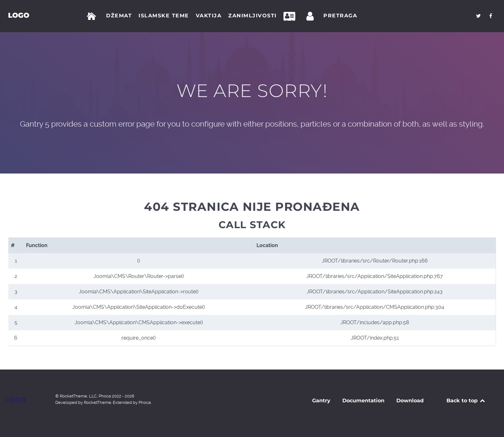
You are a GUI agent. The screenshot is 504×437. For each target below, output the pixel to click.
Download (410, 401)
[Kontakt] (291, 16)
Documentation (363, 401)
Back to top (466, 401)
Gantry (321, 401)
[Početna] (93, 16)
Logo (19, 15)
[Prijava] (311, 16)
